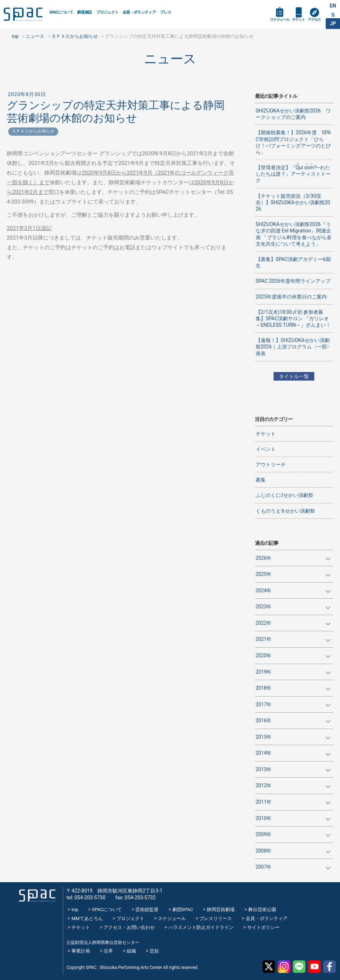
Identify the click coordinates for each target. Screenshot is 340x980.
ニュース (170, 59)
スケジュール (280, 19)
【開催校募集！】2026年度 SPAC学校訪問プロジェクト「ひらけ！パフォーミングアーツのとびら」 (293, 142)
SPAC (24, 15)
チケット (299, 19)
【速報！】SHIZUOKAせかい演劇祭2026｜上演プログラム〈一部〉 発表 (294, 347)
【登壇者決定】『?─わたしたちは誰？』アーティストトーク (293, 173)
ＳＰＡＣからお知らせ (33, 131)
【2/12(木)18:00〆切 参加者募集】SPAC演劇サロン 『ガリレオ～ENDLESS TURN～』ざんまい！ (293, 318)
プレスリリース (216, 918)
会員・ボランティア (139, 12)
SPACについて (61, 12)
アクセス (314, 19)
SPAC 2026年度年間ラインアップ (293, 281)
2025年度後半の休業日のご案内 (291, 297)
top (75, 909)
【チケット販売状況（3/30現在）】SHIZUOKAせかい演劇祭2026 (293, 202)
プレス (166, 12)
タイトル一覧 (294, 376)
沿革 (108, 951)
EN (333, 6)
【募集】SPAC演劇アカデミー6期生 (293, 262)
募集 (261, 480)
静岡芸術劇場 (221, 909)
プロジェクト (107, 12)
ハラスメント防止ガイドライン (201, 927)
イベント (266, 449)
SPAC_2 (37, 895)
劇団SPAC (183, 909)
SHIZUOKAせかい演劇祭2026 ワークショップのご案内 (293, 114)
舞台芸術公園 (262, 909)
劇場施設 (84, 12)
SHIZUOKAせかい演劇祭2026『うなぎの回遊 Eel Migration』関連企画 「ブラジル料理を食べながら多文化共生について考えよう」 (294, 234)
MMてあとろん (87, 918)
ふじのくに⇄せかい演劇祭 (284, 495)
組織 (131, 951)
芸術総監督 (147, 909)
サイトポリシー (263, 927)
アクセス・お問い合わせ (129, 927)
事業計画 (81, 951)
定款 (154, 951)
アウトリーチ (271, 464)
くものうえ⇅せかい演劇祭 (285, 511)
